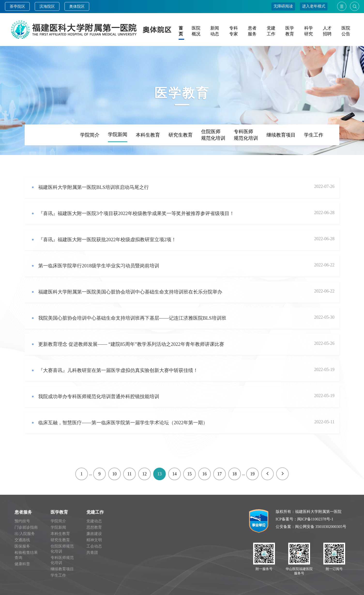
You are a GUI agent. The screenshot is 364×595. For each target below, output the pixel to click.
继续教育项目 (281, 154)
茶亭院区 (17, 6)
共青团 (92, 552)
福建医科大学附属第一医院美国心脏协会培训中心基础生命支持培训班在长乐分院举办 (130, 292)
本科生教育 (148, 154)
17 (220, 474)
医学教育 (59, 512)
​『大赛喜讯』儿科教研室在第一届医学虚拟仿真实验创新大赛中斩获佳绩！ (118, 370)
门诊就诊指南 (26, 527)
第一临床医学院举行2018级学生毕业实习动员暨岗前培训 (99, 266)
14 (174, 474)
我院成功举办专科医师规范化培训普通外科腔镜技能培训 (99, 396)
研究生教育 (181, 154)
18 (235, 474)
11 (129, 474)
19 (252, 474)
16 (205, 474)
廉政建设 (94, 534)
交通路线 (22, 540)
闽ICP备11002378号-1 (315, 519)
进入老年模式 (314, 6)
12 (144, 474)
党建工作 (95, 512)
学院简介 (90, 154)
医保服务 (22, 546)
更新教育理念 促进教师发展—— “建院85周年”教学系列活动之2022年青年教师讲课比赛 (131, 344)
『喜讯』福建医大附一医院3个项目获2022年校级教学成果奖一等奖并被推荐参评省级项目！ (136, 213)
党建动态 (94, 521)
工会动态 (94, 546)
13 (159, 474)
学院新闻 (118, 154)
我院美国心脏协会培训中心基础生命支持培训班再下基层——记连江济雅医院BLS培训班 (132, 318)
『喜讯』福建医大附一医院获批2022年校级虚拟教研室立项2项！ (107, 240)
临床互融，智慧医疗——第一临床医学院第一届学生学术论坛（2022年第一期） (123, 423)
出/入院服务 (25, 534)
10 (114, 474)
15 (190, 474)
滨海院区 (47, 6)
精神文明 (94, 540)
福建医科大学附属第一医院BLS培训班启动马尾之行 (94, 187)
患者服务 (23, 512)
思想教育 (94, 527)
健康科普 (22, 564)
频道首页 (47, 154)
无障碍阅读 (283, 6)
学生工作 (314, 154)
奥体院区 (77, 6)
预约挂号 (22, 521)
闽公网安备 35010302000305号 (321, 527)
